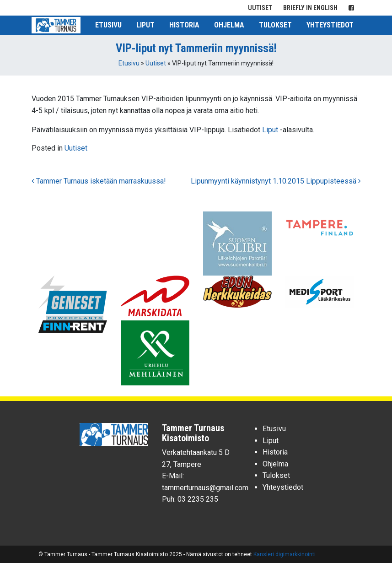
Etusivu (108, 25)
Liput (145, 25)
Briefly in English (310, 8)
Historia (184, 25)
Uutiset (260, 8)
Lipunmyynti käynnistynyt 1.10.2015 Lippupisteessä (276, 181)
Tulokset (275, 25)
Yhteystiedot (330, 25)
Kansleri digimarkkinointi (285, 554)
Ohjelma (229, 25)
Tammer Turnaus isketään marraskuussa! (99, 181)
